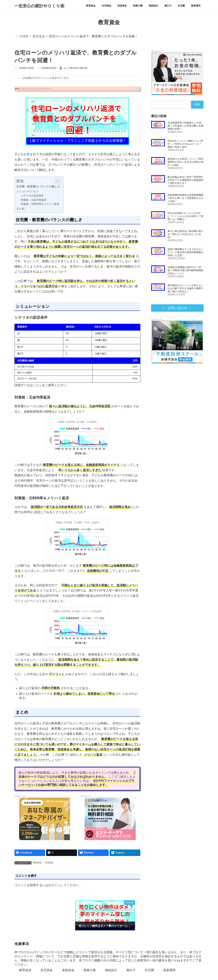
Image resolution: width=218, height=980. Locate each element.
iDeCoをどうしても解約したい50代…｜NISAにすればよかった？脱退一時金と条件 (185, 144)
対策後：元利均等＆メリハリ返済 (40, 204)
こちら (37, 385)
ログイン (54, 885)
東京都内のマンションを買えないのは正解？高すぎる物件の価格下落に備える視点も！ (185, 288)
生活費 (149, 970)
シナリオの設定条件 (32, 196)
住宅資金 (49, 863)
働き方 (131, 970)
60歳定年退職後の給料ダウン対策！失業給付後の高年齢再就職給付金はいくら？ (185, 270)
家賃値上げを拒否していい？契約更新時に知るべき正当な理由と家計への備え (185, 162)
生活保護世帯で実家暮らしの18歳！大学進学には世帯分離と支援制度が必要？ (185, 126)
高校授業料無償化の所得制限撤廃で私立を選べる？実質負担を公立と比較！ (185, 198)
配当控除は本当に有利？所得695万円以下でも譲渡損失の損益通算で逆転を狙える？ (185, 180)
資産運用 (169, 970)
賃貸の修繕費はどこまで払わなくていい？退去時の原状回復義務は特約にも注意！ (185, 252)
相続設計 (111, 970)
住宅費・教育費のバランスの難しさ (38, 186)
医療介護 (90, 970)
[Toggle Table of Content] (56, 181)
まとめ (20, 208)
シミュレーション (27, 191)
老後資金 (68, 970)
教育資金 (37, 863)
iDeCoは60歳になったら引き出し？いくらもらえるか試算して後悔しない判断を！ (185, 216)
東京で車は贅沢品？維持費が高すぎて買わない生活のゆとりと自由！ (185, 234)
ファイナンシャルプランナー (35, 89)
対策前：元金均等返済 (34, 200)
